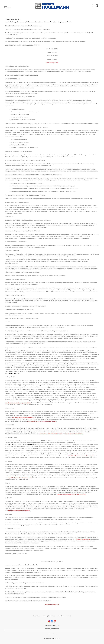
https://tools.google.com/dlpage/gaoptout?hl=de (18, 403)
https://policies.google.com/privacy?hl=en (19, 511)
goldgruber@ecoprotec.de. (12, 373)
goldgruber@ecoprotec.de (83, 539)
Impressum (37, 616)
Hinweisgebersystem (48, 616)
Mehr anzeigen (52, 634)
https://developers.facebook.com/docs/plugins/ (20, 444)
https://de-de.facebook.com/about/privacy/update (81, 456)
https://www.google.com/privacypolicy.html (23, 417)
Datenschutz (60, 616)
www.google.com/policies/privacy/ (74, 434)
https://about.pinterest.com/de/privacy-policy (20, 478)
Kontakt (68, 616)
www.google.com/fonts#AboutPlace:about (51, 434)
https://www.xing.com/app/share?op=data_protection (71, 494)
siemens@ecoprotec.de (52, 63)
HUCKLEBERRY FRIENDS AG (54, 639)
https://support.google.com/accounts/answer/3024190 (42, 421)
